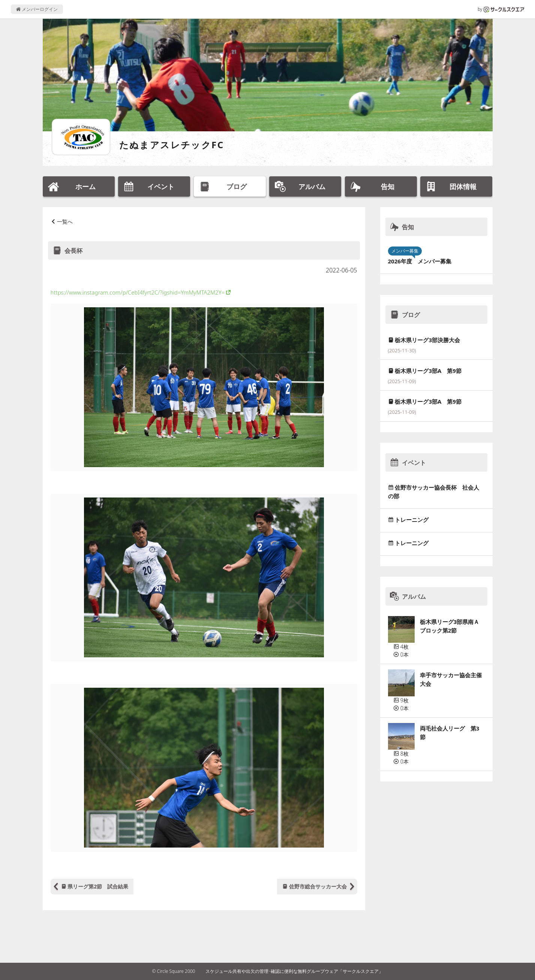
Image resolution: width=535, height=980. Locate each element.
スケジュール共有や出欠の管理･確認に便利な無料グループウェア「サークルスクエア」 (294, 971)
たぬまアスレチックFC (172, 145)
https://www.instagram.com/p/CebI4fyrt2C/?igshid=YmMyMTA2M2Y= (138, 292)
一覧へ (65, 222)
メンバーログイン (37, 9)
